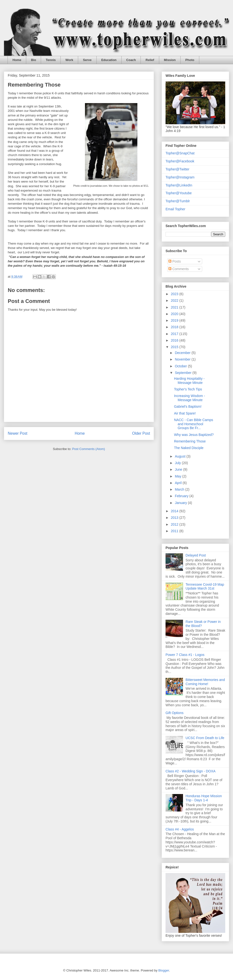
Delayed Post (196, 555)
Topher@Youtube (179, 193)
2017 (175, 334)
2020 (175, 314)
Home (17, 60)
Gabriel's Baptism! (188, 406)
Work (69, 60)
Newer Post (18, 433)
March (180, 489)
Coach (131, 60)
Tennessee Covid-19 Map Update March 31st (205, 587)
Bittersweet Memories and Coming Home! (205, 682)
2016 (175, 340)
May (178, 476)
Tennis (51, 60)
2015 (175, 347)
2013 (175, 518)
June (179, 469)
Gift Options (175, 713)
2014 (175, 511)
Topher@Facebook (180, 161)
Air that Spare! (185, 413)
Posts (175, 261)
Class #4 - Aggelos (180, 829)
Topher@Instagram (180, 177)
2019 (175, 320)
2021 (175, 307)
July (178, 463)
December (183, 353)
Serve (87, 60)
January (181, 503)
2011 (175, 531)
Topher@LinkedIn (179, 185)
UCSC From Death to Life (205, 738)
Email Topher (175, 209)
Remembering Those (190, 441)
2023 (175, 294)
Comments (179, 269)
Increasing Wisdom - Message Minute (190, 398)
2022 (175, 300)
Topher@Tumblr (178, 201)
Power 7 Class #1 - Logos (185, 655)
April (179, 483)
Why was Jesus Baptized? (194, 435)
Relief (150, 60)
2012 (175, 524)
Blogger (164, 970)
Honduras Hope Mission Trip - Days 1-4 (204, 798)
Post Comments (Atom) (88, 449)
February (182, 496)
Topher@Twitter (177, 169)
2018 (175, 327)
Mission (170, 60)
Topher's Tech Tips (188, 389)
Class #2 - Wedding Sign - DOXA (191, 771)
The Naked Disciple (189, 448)
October (181, 366)
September (183, 373)
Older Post (141, 433)
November (183, 359)
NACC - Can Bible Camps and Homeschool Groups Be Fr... (194, 424)
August (180, 456)
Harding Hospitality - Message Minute (189, 381)
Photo (190, 60)
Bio (34, 60)
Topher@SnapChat (180, 153)
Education (109, 60)
